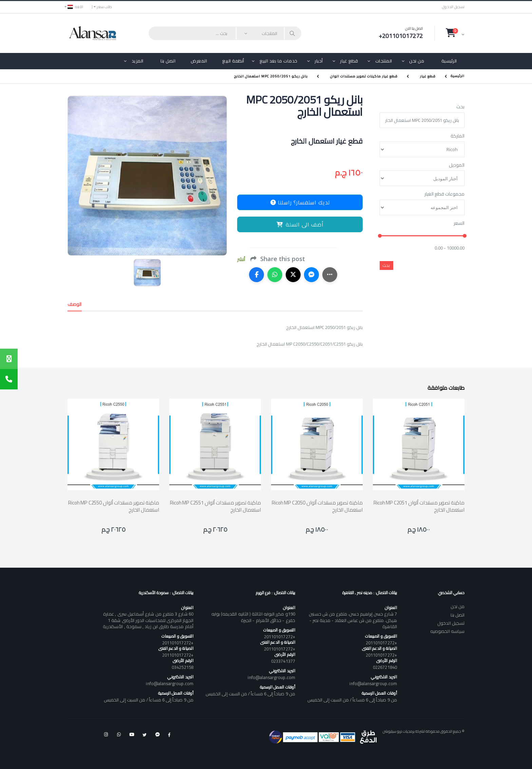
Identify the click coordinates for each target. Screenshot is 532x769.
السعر (459, 223)
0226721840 (385, 667)
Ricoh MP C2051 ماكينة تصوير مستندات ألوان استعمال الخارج (419, 506)
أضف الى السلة (300, 224)
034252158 (183, 667)
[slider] (380, 236)
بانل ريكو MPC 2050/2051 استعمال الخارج (271, 76)
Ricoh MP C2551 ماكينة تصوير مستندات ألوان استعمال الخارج (215, 506)
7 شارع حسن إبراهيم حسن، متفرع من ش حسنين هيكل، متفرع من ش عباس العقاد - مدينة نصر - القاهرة (353, 620)
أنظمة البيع (233, 61)
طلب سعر (104, 7)
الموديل (457, 165)
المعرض (199, 61)
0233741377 (283, 661)
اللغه (75, 7)
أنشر (241, 260)
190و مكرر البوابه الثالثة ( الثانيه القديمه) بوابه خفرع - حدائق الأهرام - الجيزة (253, 617)
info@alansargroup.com (373, 683)
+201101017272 (381, 643)
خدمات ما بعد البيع (279, 61)
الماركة (458, 136)
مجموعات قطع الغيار (444, 194)
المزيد (138, 61)
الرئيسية (449, 61)
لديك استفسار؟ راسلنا (300, 202)
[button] (455, 33)
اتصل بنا (168, 61)
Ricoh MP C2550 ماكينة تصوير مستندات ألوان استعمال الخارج (114, 506)
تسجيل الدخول (453, 7)
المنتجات (384, 61)
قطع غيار (349, 61)
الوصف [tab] (75, 304)
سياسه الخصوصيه (447, 631)
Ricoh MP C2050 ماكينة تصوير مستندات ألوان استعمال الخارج (317, 506)
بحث (460, 107)
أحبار (319, 61)
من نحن (417, 61)
